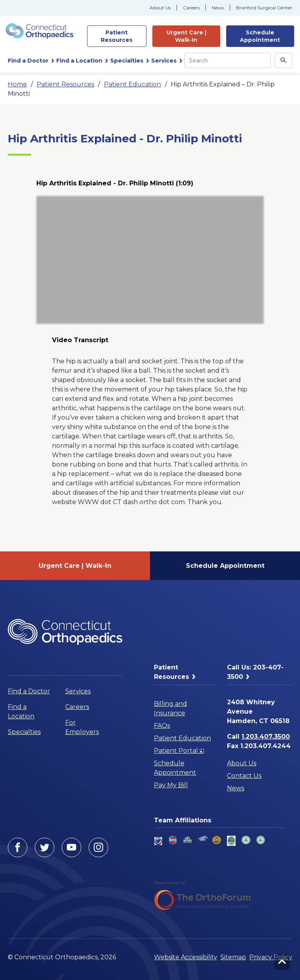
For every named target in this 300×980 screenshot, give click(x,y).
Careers (191, 8)
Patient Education (132, 84)
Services (78, 691)
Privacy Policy (271, 957)
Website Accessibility (186, 957)
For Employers (82, 727)
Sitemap (233, 957)
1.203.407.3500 (266, 737)
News (218, 8)
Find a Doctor (29, 691)
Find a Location (21, 712)
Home (17, 84)
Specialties (24, 732)
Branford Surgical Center (264, 8)
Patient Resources (65, 84)
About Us (160, 8)
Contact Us (244, 776)
